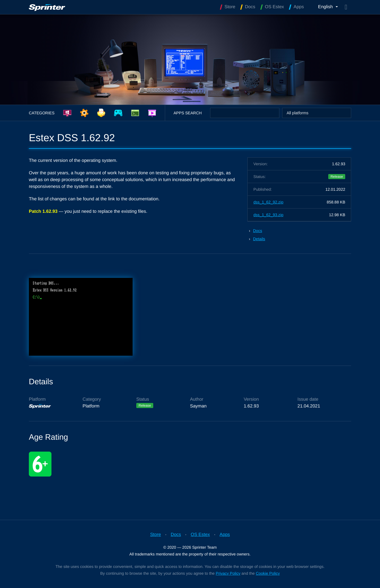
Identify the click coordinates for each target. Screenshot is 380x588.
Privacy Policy (228, 573)
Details (259, 239)
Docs (258, 231)
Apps (225, 535)
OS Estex (200, 535)
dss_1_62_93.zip (268, 215)
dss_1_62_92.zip (268, 202)
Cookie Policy (268, 573)
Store (156, 535)
